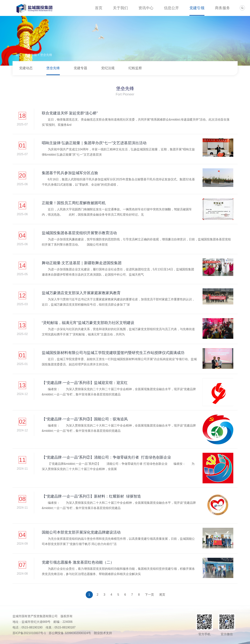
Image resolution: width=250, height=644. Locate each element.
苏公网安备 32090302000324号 (70, 633)
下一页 (149, 595)
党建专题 (80, 68)
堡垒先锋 (46, 55)
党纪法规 (108, 68)
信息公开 (171, 8)
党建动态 (26, 68)
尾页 (162, 595)
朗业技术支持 (103, 633)
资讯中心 (146, 8)
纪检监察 (135, 68)
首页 (99, 8)
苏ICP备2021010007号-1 (29, 633)
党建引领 (197, 8)
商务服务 (222, 8)
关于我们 (120, 8)
